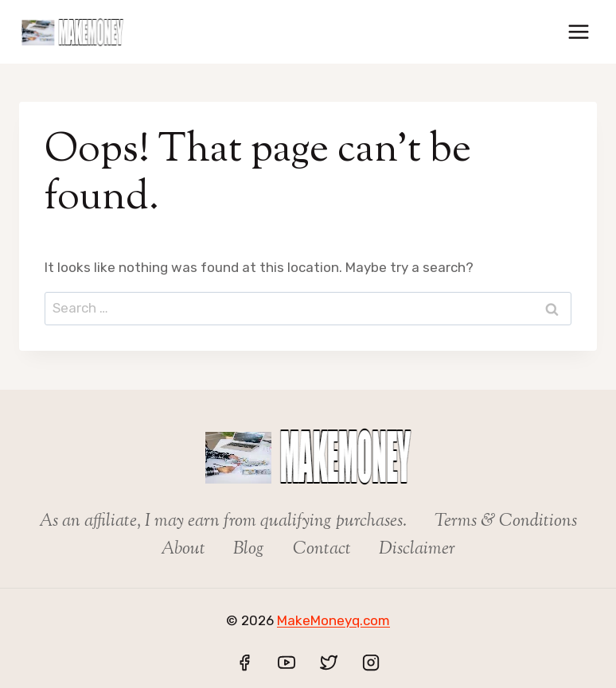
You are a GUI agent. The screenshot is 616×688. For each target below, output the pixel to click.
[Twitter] (329, 663)
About (183, 550)
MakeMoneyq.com (333, 620)
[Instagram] (371, 663)
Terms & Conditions (506, 522)
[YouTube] (287, 663)
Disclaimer (417, 550)
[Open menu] (578, 31)
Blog (249, 550)
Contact (322, 550)
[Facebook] (244, 663)
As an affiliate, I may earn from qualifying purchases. (223, 522)
